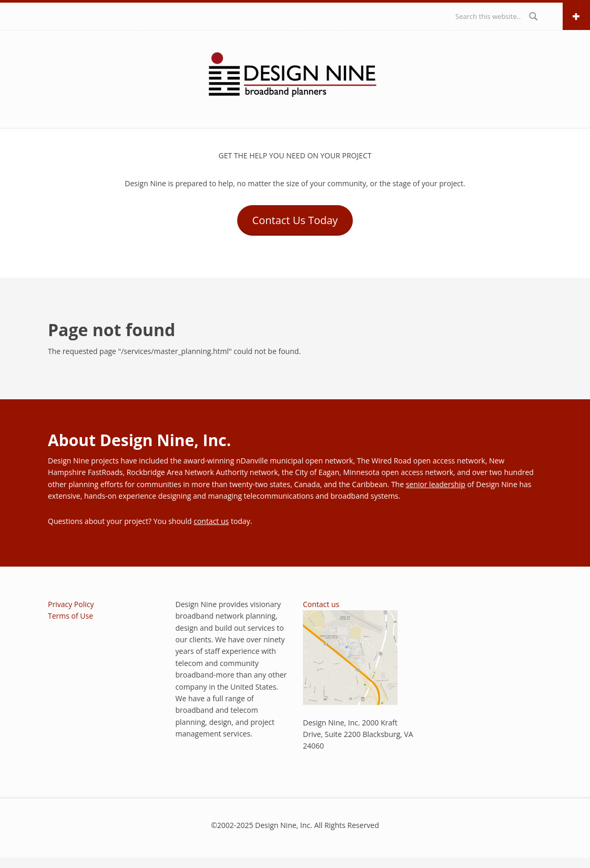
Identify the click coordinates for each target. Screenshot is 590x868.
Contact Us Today (295, 220)
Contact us (321, 604)
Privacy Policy (71, 604)
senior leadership (436, 484)
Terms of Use (70, 616)
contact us (211, 521)
